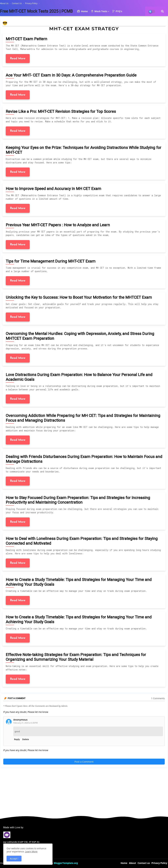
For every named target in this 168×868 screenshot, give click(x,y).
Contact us (17, 3)
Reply (17, 739)
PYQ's (117, 11)
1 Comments (158, 698)
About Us (5, 3)
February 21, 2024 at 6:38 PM (26, 723)
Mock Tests (99, 11)
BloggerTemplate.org (66, 863)
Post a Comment (84, 762)
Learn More (31, 851)
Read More (18, 59)
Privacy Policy (31, 3)
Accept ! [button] (14, 859)
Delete (26, 739)
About (132, 863)
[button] (162, 11)
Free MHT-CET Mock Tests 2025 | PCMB (36, 11)
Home (82, 11)
